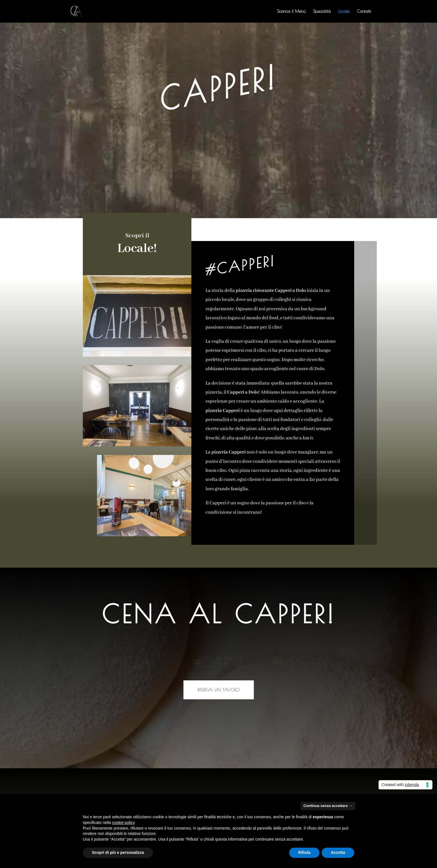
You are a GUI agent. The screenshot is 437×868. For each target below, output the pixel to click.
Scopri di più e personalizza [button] (118, 852)
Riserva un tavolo (219, 690)
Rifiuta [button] (304, 852)
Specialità (322, 11)
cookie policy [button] (123, 823)
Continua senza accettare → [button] (328, 806)
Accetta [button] (338, 852)
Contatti (364, 11)
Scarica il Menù (291, 11)
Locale (344, 11)
